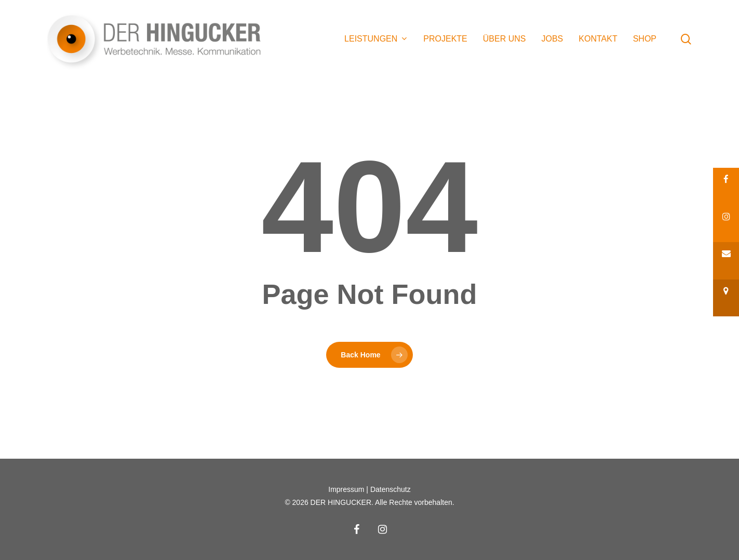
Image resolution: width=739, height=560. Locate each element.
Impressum (346, 489)
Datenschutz (391, 489)
